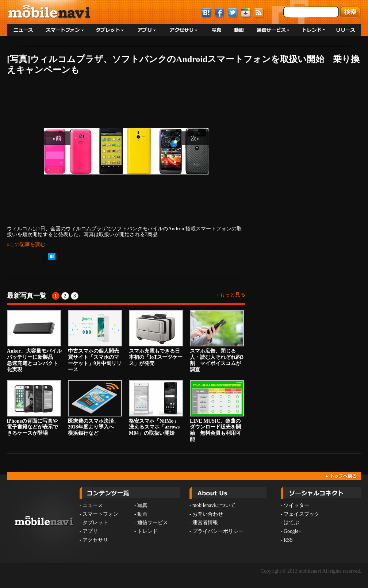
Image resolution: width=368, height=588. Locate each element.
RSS (288, 540)
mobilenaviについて (214, 505)
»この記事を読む (26, 244)
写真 (142, 505)
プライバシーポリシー (218, 531)
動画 (142, 514)
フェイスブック (302, 514)
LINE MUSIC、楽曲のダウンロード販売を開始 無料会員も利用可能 (217, 411)
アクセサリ (95, 540)
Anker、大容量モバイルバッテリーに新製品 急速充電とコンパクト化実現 (34, 341)
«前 (57, 138)
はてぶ (291, 522)
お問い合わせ (208, 514)
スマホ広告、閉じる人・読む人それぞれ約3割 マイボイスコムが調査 (217, 341)
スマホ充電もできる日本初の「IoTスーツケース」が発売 (156, 338)
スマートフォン (100, 514)
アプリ (90, 531)
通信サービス (153, 522)
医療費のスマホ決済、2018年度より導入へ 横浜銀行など (95, 408)
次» (195, 138)
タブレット (95, 522)
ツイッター (296, 505)
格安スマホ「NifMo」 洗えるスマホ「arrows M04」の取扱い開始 (156, 408)
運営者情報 (205, 522)
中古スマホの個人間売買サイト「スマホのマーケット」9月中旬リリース (95, 341)
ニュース (93, 505)
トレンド (147, 531)
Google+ (292, 531)
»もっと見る (231, 295)
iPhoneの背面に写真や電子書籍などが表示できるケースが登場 (34, 408)
